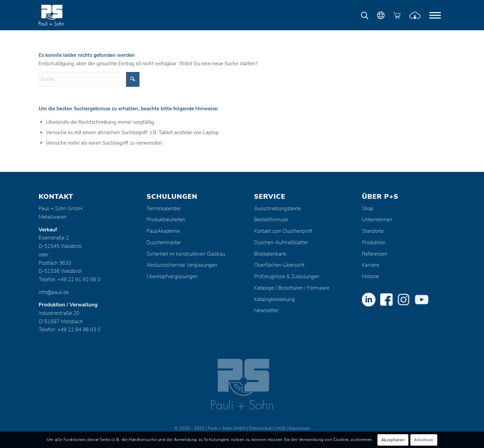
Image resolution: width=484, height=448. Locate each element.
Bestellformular (271, 220)
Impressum (299, 428)
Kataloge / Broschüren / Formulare (292, 288)
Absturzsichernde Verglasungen (182, 265)
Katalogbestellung (274, 299)
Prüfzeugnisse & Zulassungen (287, 276)
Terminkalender (164, 209)
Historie (370, 276)
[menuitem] (435, 15)
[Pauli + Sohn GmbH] (64, 15)
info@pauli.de (54, 292)
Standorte (373, 231)
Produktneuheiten (166, 220)
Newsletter (266, 310)
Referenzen (375, 254)
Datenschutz (261, 428)
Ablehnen (424, 440)
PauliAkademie (163, 231)
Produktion (374, 242)
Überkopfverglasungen (172, 276)
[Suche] (89, 79)
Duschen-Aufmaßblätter (281, 242)
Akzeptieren (393, 440)
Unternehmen (377, 220)
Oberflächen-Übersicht (279, 265)
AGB (281, 428)
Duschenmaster (164, 242)
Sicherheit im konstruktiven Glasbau (186, 254)
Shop (368, 209)
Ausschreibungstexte (277, 209)
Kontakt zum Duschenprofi (283, 231)
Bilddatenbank (270, 254)
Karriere (371, 265)
